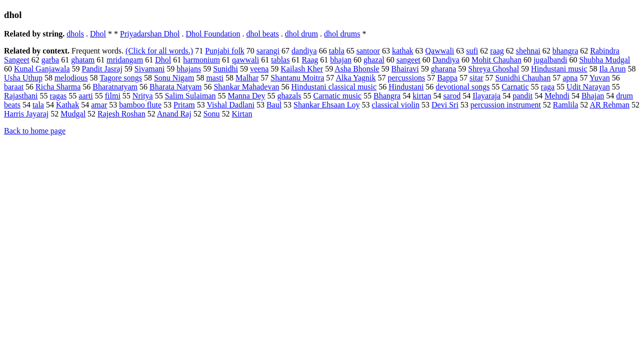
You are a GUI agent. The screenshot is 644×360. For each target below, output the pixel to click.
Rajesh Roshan (121, 114)
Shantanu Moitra (297, 78)
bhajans (189, 69)
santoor (368, 51)
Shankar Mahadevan (246, 87)
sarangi (268, 51)
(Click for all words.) (159, 51)
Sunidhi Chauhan (523, 78)
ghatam (83, 60)
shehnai (528, 51)
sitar (476, 78)
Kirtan (242, 114)
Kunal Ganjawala (42, 69)
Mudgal (73, 114)
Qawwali (440, 51)
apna (570, 78)
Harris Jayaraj (26, 114)
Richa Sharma (58, 87)
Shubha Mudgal (604, 60)
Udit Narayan (588, 87)
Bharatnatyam (115, 87)
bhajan (341, 60)
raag (497, 51)
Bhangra (387, 96)
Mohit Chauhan (496, 60)
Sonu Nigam (174, 78)
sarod (452, 96)
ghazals (289, 96)
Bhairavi (405, 69)
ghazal (374, 60)
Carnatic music (337, 96)
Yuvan (600, 78)
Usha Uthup (23, 78)
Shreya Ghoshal (493, 69)
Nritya (143, 96)
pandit (522, 96)
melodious (71, 78)
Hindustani (406, 87)
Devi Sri (445, 105)
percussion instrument (506, 105)
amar (99, 105)
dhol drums (342, 34)
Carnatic (515, 87)
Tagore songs (121, 78)
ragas (58, 96)
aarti (85, 96)
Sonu (212, 114)
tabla (337, 51)
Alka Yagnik (355, 78)
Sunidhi (225, 69)
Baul (274, 105)
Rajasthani (21, 96)
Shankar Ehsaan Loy (326, 105)
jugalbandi (550, 60)
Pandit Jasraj (102, 69)
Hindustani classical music (334, 87)
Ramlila (566, 105)
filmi (113, 96)
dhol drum (301, 34)
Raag (310, 60)
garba (50, 60)
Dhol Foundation (213, 34)
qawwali (245, 60)
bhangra (565, 51)
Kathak (67, 105)
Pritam (184, 105)
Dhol (98, 34)
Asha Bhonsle (357, 69)
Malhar (247, 78)
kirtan (422, 96)
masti (215, 78)
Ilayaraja (486, 96)
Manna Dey (247, 96)
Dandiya (446, 60)
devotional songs (462, 87)
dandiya (304, 51)
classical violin (396, 105)
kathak (403, 51)
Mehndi (557, 96)
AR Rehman (609, 105)
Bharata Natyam (175, 87)
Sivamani (149, 69)
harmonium (201, 60)
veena (259, 69)
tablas (280, 60)
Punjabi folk (225, 51)
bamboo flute (140, 105)
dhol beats (262, 34)
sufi (472, 51)
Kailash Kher (302, 69)
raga (548, 87)
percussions (406, 78)
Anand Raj (174, 114)
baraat (14, 87)
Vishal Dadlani (230, 105)
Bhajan (593, 96)
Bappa (447, 78)
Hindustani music (559, 69)
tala (38, 105)
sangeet (408, 60)
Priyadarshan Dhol (150, 34)
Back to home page (35, 131)
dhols (75, 34)
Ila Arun (613, 69)
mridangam (125, 60)
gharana (444, 69)
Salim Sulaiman (190, 96)
